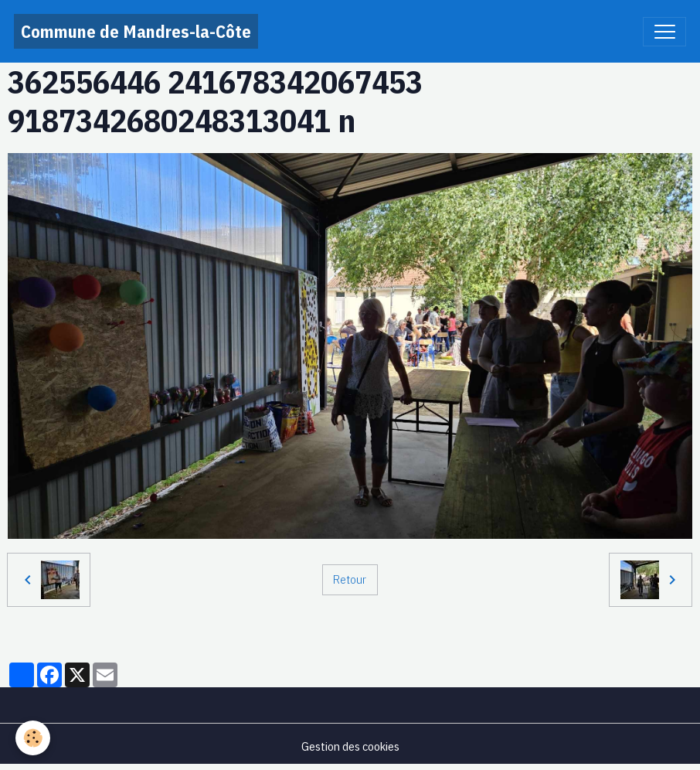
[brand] (136, 31)
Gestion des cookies (350, 746)
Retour (350, 579)
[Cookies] (33, 738)
